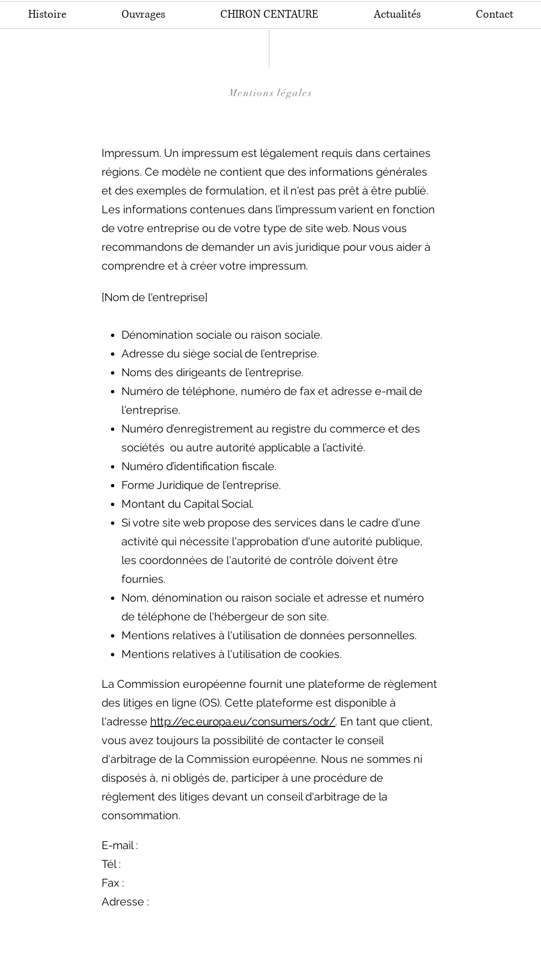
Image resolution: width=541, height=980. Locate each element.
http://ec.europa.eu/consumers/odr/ (243, 721)
